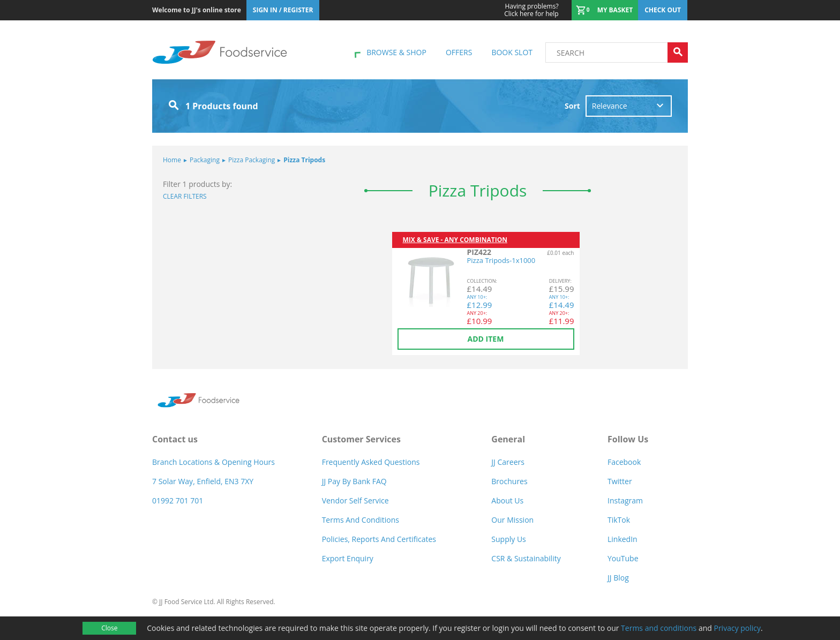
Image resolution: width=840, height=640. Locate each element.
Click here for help (531, 10)
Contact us (175, 439)
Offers (459, 52)
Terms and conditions (659, 628)
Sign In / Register (283, 10)
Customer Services (361, 439)
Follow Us (628, 439)
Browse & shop (396, 52)
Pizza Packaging (249, 160)
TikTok (619, 520)
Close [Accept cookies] (109, 628)
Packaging (202, 160)
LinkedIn (622, 539)
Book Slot (512, 52)
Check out (663, 10)
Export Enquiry (348, 558)
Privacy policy (737, 628)
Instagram (625, 500)
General (508, 439)
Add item (486, 339)
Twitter (620, 481)
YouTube (623, 558)
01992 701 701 (178, 500)
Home (172, 160)
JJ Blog (618, 578)
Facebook (624, 462)
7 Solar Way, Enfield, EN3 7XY (203, 481)
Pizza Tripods (301, 160)
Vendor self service (355, 500)
